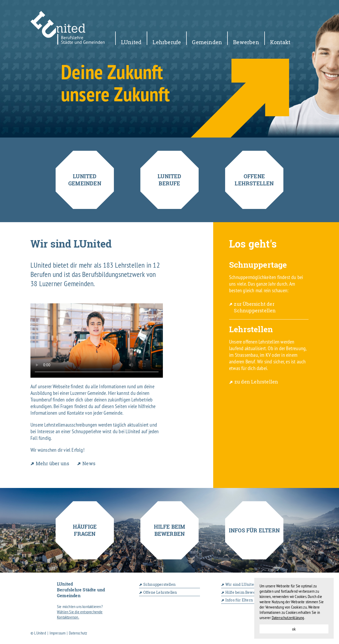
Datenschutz (78, 633)
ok (294, 629)
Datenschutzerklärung (288, 618)
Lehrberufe (167, 42)
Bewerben (246, 42)
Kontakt (280, 42)
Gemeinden (207, 42)
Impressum (58, 633)
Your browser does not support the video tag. (97, 341)
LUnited (131, 42)
